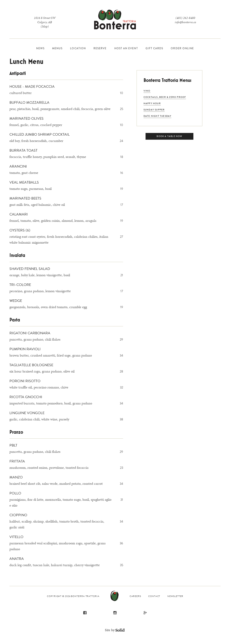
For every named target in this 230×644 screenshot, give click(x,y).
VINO (147, 91)
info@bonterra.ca (185, 22)
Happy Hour (152, 103)
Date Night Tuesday (158, 116)
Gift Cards (154, 48)
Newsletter (175, 596)
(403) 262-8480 (185, 18)
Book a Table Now (169, 136)
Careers (135, 596)
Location (78, 48)
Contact (154, 596)
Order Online (182, 48)
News (40, 48)
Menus (57, 48)
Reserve (100, 48)
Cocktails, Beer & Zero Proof (165, 97)
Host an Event (126, 48)
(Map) (45, 26)
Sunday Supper (154, 110)
